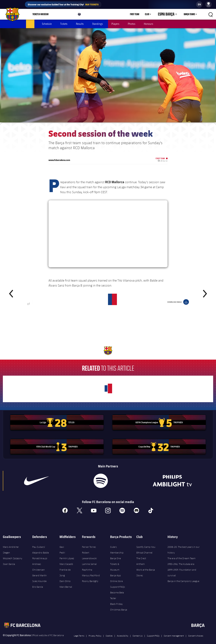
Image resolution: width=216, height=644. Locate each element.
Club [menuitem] (153, 14)
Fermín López (67, 554)
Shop (62, 15)
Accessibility (123, 631)
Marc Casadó (66, 560)
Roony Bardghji (90, 577)
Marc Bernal (66, 582)
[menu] (209, 4)
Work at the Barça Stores (146, 568)
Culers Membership (117, 545)
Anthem (141, 560)
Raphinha (87, 565)
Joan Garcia (9, 560)
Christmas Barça (119, 605)
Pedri (62, 548)
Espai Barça (169, 14)
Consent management (174, 631)
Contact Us (138, 631)
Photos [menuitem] (132, 24)
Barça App (115, 571)
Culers (81, 15)
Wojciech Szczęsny (13, 554)
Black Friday (116, 599)
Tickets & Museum (115, 562)
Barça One (115, 554)
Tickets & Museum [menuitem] (40, 14)
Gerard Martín (39, 571)
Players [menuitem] (115, 24)
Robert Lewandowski (89, 551)
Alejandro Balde (41, 548)
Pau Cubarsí (39, 542)
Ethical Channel (144, 548)
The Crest (141, 554)
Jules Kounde (39, 577)
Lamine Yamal (89, 560)
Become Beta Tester (117, 591)
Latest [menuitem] (30, 24)
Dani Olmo (65, 577)
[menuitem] (209, 4)
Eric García (38, 582)
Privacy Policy (95, 631)
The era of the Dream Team (182, 554)
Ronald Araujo (40, 554)
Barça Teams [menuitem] (189, 14)
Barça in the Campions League (183, 577)
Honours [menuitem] (148, 24)
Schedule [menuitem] (47, 24)
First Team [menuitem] (141, 14)
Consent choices (196, 631)
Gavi (62, 542)
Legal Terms (79, 631)
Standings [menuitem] (97, 24)
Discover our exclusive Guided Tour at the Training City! (63, 4)
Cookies (109, 631)
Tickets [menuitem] (64, 24)
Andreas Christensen (38, 562)
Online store (116, 577)
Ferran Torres (89, 542)
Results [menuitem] (80, 24)
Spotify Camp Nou (146, 542)
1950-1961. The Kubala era (181, 560)
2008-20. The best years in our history (184, 545)
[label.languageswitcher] (199, 4)
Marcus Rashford (91, 571)
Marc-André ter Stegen (11, 545)
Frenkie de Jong (65, 568)
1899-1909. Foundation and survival (182, 568)
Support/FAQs (118, 582)
